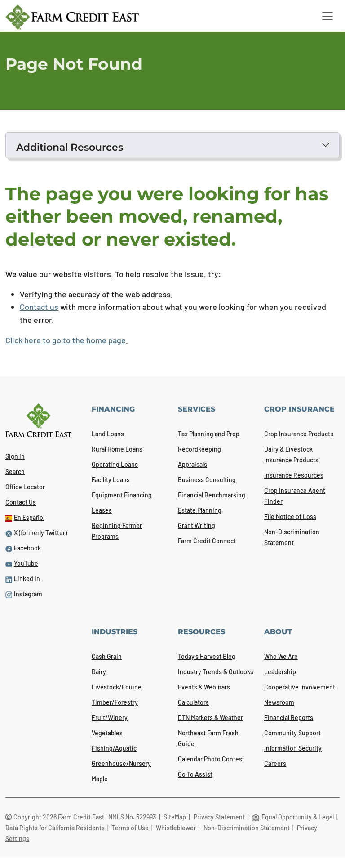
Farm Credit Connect (207, 541)
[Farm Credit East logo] (72, 17)
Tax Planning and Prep (209, 434)
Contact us (39, 307)
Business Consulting (207, 480)
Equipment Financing (122, 495)
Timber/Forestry (115, 702)
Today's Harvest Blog (207, 656)
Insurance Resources (294, 475)
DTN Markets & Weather (210, 718)
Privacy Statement (220, 817)
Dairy (99, 672)
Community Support (292, 733)
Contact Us (21, 502)
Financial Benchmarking (212, 495)
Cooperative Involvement (300, 687)
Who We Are (281, 656)
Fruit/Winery (110, 718)
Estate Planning (200, 510)
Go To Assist (195, 774)
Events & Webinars (204, 687)
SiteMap (175, 817)
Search (15, 472)
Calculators (193, 702)
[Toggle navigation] (327, 16)
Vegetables (107, 733)
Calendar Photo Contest (211, 759)
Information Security (293, 748)
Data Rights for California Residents (56, 828)
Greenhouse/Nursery (121, 763)
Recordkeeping (199, 449)
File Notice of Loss (290, 517)
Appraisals (192, 464)
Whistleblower (177, 828)
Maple (100, 779)
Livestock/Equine (117, 687)
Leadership (280, 672)
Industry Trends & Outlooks (216, 672)
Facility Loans (111, 480)
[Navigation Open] (327, 16)
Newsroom (279, 702)
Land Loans (108, 434)
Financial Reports (289, 718)
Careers (275, 763)
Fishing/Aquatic (114, 748)
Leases (102, 510)
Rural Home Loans (117, 449)
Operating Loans (115, 464)
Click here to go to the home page (66, 340)
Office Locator (25, 487)
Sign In (15, 456)
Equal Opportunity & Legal (294, 817)
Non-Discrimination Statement (247, 828)
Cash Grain (107, 656)
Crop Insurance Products (299, 434)
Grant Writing (197, 526)
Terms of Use (131, 828)
